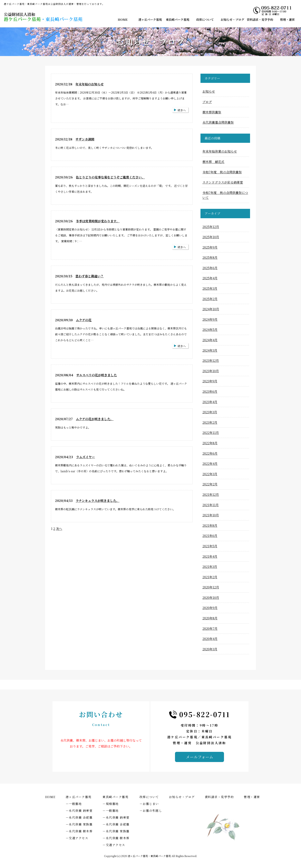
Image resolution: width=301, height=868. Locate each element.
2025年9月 (210, 247)
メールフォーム (200, 757)
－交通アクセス (77, 838)
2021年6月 (210, 536)
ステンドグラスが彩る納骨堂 (223, 182)
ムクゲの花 (84, 320)
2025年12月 (211, 227)
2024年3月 (210, 350)
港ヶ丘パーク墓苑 (150, 19)
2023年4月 (210, 402)
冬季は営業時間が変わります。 (98, 221)
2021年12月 (211, 495)
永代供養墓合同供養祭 (218, 122)
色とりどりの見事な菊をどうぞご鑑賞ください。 (110, 177)
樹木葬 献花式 (213, 162)
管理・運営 (287, 19)
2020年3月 (210, 649)
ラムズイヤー (85, 457)
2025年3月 (210, 288)
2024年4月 (210, 340)
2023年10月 (211, 371)
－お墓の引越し (151, 811)
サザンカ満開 (85, 139)
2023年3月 (210, 412)
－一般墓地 (74, 804)
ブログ (207, 102)
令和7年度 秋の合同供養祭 (222, 172)
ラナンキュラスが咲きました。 (97, 501)
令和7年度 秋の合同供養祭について (225, 195)
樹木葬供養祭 (212, 112)
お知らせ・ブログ (232, 19)
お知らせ (209, 91)
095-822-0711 (205, 714)
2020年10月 (211, 598)
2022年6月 (210, 453)
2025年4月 (210, 278)
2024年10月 (211, 309)
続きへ (182, 110)
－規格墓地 (111, 804)
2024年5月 (210, 330)
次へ (59, 529)
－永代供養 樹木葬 (79, 831)
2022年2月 (210, 484)
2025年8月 (210, 258)
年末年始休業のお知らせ (220, 151)
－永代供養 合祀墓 (79, 817)
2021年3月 (210, 567)
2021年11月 (211, 505)
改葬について (205, 19)
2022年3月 (210, 474)
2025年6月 (210, 268)
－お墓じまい (149, 804)
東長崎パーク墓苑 (178, 19)
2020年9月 (210, 608)
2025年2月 (210, 299)
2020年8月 (210, 618)
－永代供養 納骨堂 (79, 811)
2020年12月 (211, 587)
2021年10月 (211, 515)
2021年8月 (210, 525)
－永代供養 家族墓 (79, 824)
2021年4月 (210, 556)
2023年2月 (210, 422)
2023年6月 (210, 391)
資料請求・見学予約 (260, 19)
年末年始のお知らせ (90, 84)
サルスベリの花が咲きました (97, 375)
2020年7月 (210, 629)
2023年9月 (210, 381)
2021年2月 (210, 577)
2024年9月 (210, 319)
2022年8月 (210, 443)
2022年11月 (211, 433)
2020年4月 (210, 639)
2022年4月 (210, 464)
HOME (123, 19)
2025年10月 (211, 237)
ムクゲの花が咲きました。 (95, 419)
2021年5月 (210, 546)
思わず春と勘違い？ (90, 276)
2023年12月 (211, 361)
